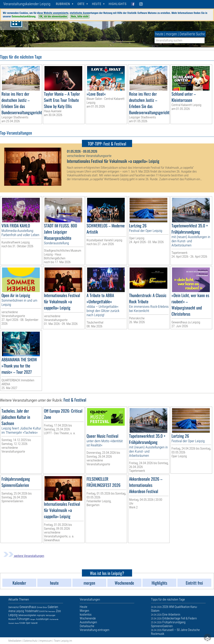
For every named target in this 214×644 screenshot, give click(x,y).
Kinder (22, 623)
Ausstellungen (42, 619)
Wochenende (54, 619)
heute (159, 34)
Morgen (33, 619)
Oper (28, 623)
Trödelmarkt (32, 611)
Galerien (53, 607)
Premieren (52, 611)
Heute (17, 623)
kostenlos (86, 614)
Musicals (11, 623)
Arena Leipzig (16, 611)
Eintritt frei (43, 611)
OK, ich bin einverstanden (53, 16)
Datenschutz (30, 641)
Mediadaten (15, 641)
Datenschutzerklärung (24, 16)
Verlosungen (50, 615)
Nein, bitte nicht (80, 16)
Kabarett (34, 623)
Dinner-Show (42, 607)
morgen (171, 34)
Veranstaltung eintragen (95, 630)
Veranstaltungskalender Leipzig (27, 4)
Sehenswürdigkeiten (27, 615)
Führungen (23, 619)
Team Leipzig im (63, 641)
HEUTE (97, 4)
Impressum (46, 641)
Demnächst (14, 607)
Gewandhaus (28, 607)
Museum (12, 619)
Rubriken (63, 4)
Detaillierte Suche (192, 34)
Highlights (118, 4)
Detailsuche (87, 626)
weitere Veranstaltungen (24, 556)
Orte (81, 4)
